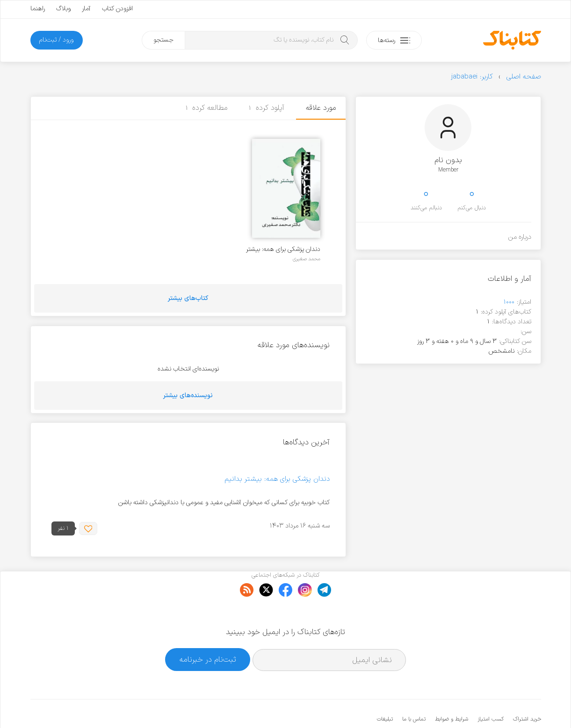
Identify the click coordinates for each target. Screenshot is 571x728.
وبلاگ (63, 9)
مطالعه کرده (207, 108)
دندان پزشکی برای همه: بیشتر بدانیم (283, 249)
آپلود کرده (267, 108)
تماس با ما (414, 691)
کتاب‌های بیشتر (188, 298)
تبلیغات (385, 691)
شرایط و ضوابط (452, 691)
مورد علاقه (321, 108)
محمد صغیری (307, 259)
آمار (86, 9)
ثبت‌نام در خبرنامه (208, 631)
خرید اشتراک (527, 691)
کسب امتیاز (491, 691)
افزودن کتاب (117, 9)
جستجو (163, 40)
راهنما (38, 9)
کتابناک (492, 705)
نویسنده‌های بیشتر (188, 396)
